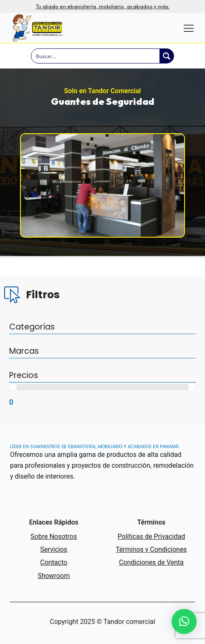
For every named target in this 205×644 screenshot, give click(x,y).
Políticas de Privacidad (152, 536)
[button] (184, 621)
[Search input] (96, 56)
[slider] (13, 387)
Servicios (54, 549)
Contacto (54, 562)
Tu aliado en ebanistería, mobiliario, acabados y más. (102, 6)
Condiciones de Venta (151, 562)
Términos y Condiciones (151, 549)
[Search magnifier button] (167, 56)
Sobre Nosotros (54, 536)
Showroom (54, 576)
